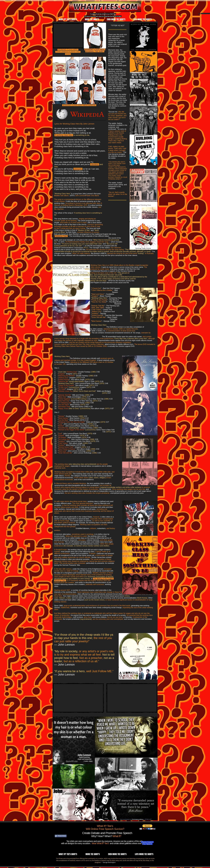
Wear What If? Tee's (100, 843)
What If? (117, 836)
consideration (63, 860)
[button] (147, 827)
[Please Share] (61, 836)
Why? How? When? (102, 836)
